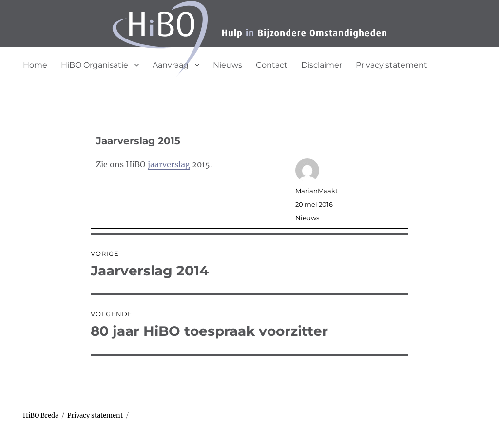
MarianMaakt (317, 191)
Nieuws (228, 65)
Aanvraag (171, 65)
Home (35, 65)
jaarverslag (169, 164)
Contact (272, 65)
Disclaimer (322, 65)
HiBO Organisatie (95, 65)
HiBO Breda (41, 416)
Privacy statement (392, 65)
